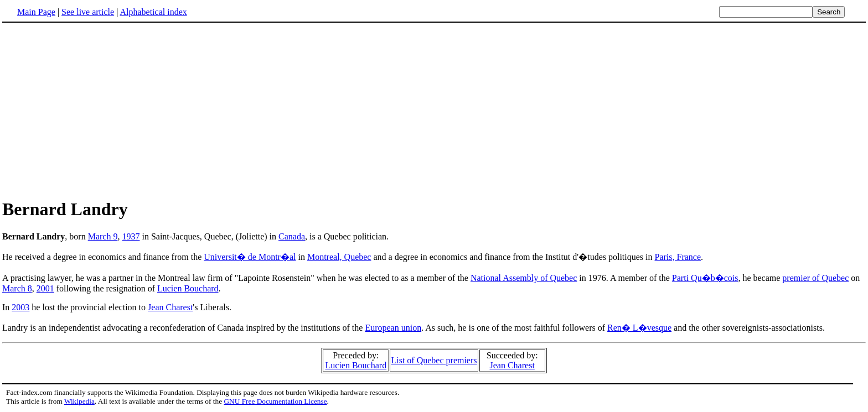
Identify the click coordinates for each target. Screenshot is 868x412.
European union (393, 328)
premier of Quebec (815, 278)
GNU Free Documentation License (275, 401)
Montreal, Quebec (339, 257)
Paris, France (678, 257)
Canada (292, 236)
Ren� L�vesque (639, 328)
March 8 (17, 288)
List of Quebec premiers (434, 360)
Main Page (36, 12)
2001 (45, 288)
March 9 (103, 236)
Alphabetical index (153, 12)
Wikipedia (79, 401)
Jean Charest (170, 307)
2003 (20, 307)
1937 (131, 236)
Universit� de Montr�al (250, 257)
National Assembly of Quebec (524, 278)
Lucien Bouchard (188, 288)
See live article (88, 12)
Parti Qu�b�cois (705, 278)
